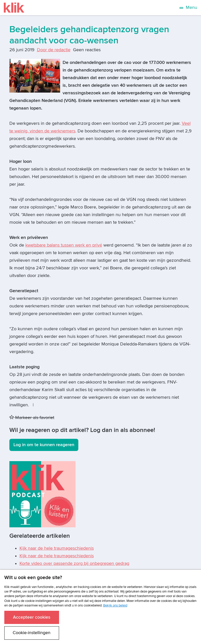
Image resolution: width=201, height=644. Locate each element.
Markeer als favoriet (32, 418)
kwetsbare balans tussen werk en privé (64, 245)
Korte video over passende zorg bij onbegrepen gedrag (74, 563)
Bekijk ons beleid (115, 605)
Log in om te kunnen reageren (44, 445)
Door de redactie (54, 50)
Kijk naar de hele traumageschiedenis (57, 548)
